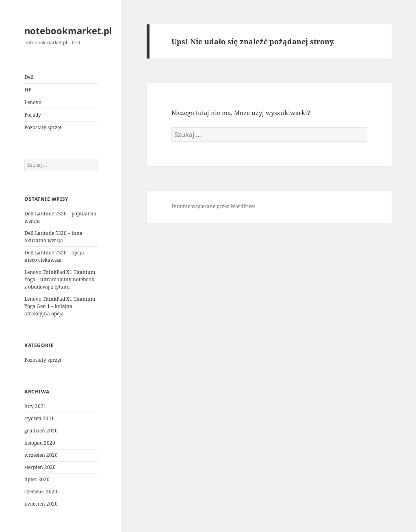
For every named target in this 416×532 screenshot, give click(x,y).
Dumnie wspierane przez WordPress (213, 206)
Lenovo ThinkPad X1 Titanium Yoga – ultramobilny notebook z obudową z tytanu (60, 279)
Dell (29, 77)
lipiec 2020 (37, 479)
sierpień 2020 (40, 467)
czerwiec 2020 (41, 492)
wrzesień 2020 (41, 455)
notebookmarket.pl (68, 30)
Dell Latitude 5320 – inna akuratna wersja (53, 237)
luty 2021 (35, 406)
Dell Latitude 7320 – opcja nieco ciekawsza (54, 256)
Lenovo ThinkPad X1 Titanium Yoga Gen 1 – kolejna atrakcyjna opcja (60, 306)
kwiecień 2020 (41, 504)
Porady (33, 115)
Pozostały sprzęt (43, 127)
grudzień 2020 (41, 431)
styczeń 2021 (39, 418)
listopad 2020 (40, 443)
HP (28, 90)
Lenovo (33, 102)
